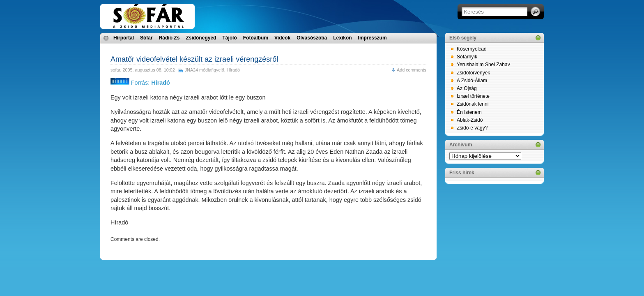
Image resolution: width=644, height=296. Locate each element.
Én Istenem (469, 112)
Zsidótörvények (473, 73)
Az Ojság (467, 88)
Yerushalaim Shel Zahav (483, 65)
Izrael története (473, 96)
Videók (282, 38)
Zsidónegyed (201, 38)
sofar (115, 70)
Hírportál (124, 38)
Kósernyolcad (472, 49)
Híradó (233, 70)
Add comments (412, 70)
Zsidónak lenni (473, 104)
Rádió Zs (169, 38)
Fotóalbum (256, 38)
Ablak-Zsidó (470, 120)
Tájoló (229, 38)
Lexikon (342, 38)
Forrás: (140, 83)
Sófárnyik (467, 57)
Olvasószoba (312, 38)
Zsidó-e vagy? (472, 128)
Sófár (146, 38)
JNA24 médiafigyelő (205, 70)
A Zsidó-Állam (472, 81)
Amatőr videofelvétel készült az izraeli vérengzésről (194, 59)
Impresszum (373, 38)
